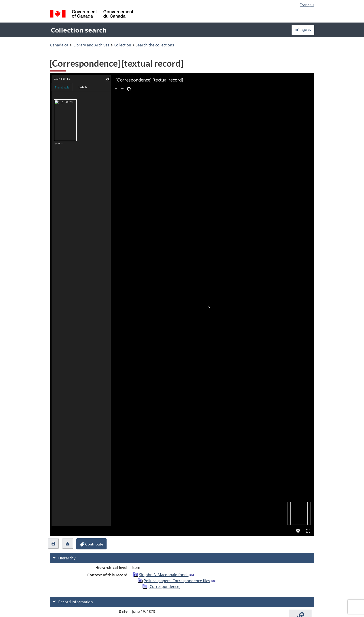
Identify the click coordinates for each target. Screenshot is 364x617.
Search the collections (155, 45)
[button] (106, 79)
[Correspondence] (164, 587)
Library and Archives (91, 45)
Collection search (79, 30)
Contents (106, 86)
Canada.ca (59, 45)
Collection (122, 45)
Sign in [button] (303, 30)
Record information (73, 602)
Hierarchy (64, 558)
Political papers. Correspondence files (177, 581)
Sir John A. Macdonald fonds (164, 575)
